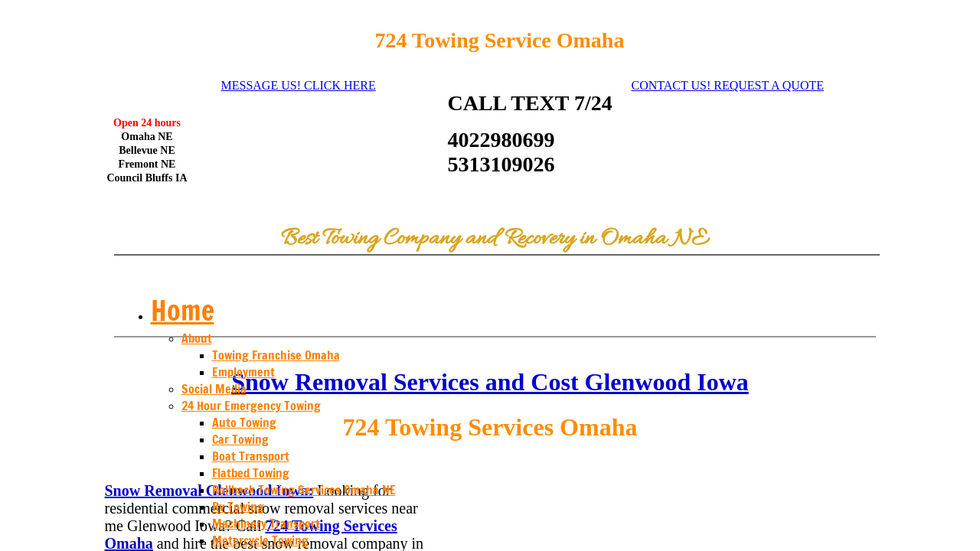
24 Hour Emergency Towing (251, 406)
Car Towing (240, 439)
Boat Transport (251, 456)
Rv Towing (238, 507)
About (197, 338)
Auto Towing (244, 422)
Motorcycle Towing (260, 540)
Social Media (214, 389)
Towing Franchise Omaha (276, 355)
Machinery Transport (266, 523)
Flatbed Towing (251, 473)
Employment (243, 372)
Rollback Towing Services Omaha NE (304, 490)
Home (183, 310)
